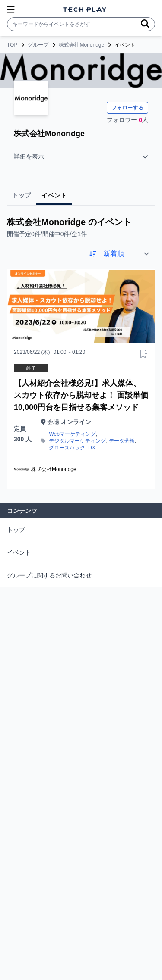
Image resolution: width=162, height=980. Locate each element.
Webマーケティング (72, 434)
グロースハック (67, 448)
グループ (38, 45)
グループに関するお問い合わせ (49, 575)
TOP (12, 45)
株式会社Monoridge (81, 45)
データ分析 (122, 441)
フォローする (127, 108)
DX (92, 448)
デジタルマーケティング (77, 441)
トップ (16, 530)
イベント (19, 552)
